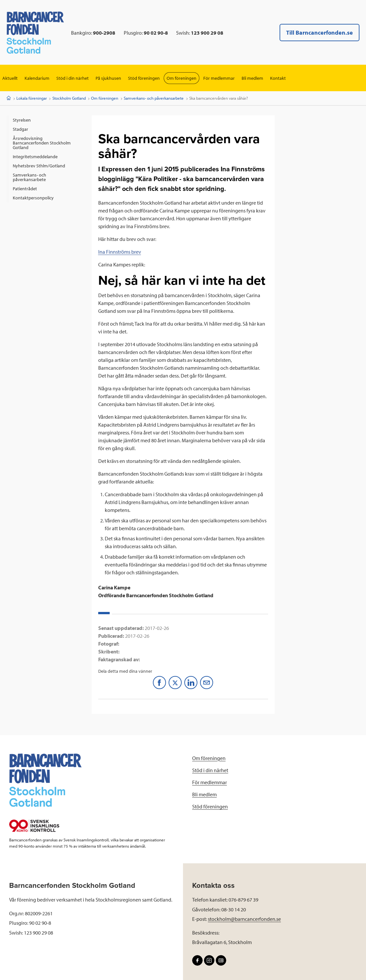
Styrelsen (22, 120)
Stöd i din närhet (73, 78)
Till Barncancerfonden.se (320, 33)
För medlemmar (219, 78)
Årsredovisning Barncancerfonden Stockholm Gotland (42, 143)
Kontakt (278, 78)
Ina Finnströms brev (120, 252)
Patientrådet (25, 189)
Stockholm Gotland (69, 98)
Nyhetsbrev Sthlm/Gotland (39, 166)
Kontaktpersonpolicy (33, 198)
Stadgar (20, 129)
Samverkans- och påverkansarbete (154, 98)
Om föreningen (182, 78)
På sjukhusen (108, 78)
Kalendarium (37, 78)
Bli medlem (252, 78)
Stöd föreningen (144, 78)
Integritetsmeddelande (35, 157)
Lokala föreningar (32, 98)
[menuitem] (46, 120)
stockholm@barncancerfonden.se (244, 919)
